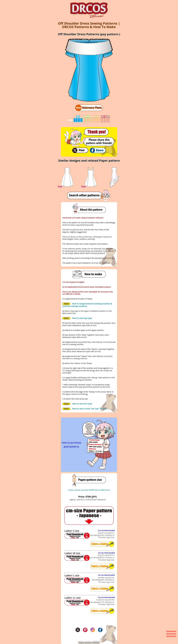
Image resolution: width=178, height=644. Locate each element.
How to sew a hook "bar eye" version (85, 409)
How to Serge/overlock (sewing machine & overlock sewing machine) (87, 305)
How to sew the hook (77, 404)
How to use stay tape (77, 318)
